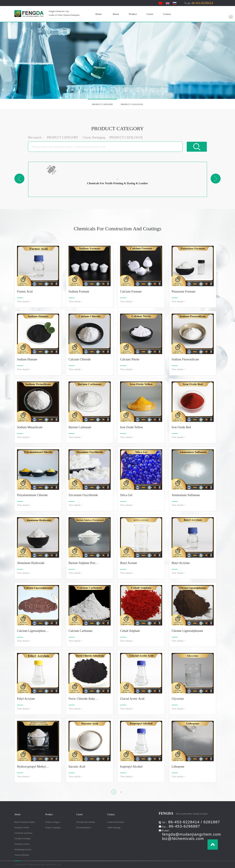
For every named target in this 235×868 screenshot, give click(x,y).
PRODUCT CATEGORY (103, 104)
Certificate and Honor (23, 833)
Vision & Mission (22, 855)
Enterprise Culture (22, 844)
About (116, 14)
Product (133, 14)
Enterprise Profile (22, 828)
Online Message (114, 828)
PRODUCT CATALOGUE (132, 104)
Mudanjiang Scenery (23, 849)
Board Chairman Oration (25, 822)
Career (150, 14)
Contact (167, 14)
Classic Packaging (94, 137)
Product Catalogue (53, 828)
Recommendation (84, 828)
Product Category (53, 822)
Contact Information (116, 822)
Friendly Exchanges (23, 839)
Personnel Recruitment (86, 822)
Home (99, 14)
